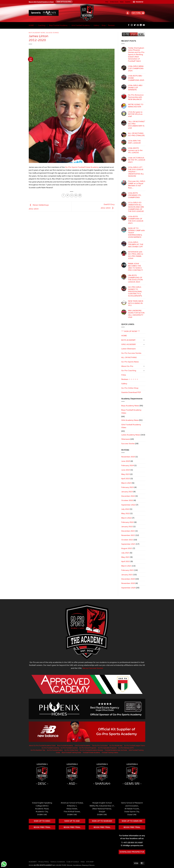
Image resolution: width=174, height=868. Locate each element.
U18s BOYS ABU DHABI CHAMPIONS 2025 (136, 78)
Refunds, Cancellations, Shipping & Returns (81, 865)
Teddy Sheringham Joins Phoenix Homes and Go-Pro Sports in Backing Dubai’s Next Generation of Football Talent (136, 55)
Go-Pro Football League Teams (134, 745)
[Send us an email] (138, 25)
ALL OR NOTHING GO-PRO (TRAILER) (136, 134)
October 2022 (127, 500)
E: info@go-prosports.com (132, 845)
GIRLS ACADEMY (129, 344)
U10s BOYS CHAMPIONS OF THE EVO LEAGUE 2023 (136, 220)
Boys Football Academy (59, 25)
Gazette (128, 2)
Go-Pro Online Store (71, 750)
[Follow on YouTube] (144, 25)
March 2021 (126, 566)
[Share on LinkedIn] (80, 195)
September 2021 (128, 544)
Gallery (96, 25)
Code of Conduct (73, 862)
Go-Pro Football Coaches (69, 748)
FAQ (107, 2)
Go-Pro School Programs (88, 748)
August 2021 (127, 548)
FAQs (124, 375)
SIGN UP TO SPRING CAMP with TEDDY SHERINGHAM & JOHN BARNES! (136, 233)
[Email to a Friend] (72, 195)
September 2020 (128, 588)
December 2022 (128, 496)
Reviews (111, 25)
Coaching (42, 25)
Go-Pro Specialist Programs (107, 748)
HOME (32, 25)
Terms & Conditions (58, 862)
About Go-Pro (127, 366)
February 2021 (128, 570)
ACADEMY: (33, 862)
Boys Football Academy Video (131, 411)
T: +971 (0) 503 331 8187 (132, 843)
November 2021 (128, 535)
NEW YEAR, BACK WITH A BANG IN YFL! (136, 303)
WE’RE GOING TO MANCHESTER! (136, 106)
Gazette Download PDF (131, 392)
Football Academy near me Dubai (116, 750)
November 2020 (128, 583)
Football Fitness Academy (91, 752)
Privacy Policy (44, 862)
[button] (139, 2)
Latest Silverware (128, 349)
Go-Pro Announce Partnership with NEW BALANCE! (136, 97)
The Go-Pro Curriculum (100, 745)
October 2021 (127, 540)
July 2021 (125, 553)
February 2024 (128, 465)
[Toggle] (144, 340)
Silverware (126, 439)
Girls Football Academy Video (131, 426)
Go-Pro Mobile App (116, 745)
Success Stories (52, 33)
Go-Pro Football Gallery (55, 750)
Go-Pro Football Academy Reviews (91, 750)
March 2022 (126, 518)
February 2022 (128, 522)
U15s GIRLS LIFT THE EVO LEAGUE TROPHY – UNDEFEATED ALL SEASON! (136, 172)
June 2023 (126, 470)
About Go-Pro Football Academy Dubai (42, 745)
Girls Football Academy (81, 25)
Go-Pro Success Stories (131, 353)
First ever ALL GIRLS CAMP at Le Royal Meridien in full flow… (137, 185)
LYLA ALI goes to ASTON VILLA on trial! (135, 114)
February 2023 (128, 487)
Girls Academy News (130, 420)
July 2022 (125, 509)
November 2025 (128, 457)
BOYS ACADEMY (128, 340)
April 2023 (126, 478)
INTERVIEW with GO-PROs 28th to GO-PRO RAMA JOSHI (136, 255)
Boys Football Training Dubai (71, 752)
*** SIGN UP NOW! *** (131, 331)
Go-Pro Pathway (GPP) (126, 748)
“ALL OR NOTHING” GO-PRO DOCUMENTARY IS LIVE (137, 125)
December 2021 (128, 531)
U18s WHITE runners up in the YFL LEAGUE (135, 150)
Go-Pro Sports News (130, 362)
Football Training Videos (110, 752)
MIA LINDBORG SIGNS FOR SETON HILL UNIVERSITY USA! (136, 314)
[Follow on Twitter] (135, 25)
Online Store (114, 2)
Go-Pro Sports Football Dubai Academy (82, 167)
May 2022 (126, 513)
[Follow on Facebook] (129, 25)
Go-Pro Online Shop (130, 388)
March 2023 (126, 483)
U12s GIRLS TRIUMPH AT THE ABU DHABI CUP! (136, 244)
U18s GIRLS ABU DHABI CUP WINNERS (135, 88)
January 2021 (127, 575)
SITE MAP (90, 862)
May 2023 (126, 474)
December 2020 (128, 579)
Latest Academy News (131, 435)
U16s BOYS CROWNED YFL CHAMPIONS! (135, 195)
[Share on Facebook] (63, 195)
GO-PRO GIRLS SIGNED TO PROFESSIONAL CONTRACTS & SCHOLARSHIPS (135, 291)
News (122, 2)
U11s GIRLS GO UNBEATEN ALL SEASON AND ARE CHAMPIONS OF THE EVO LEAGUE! (136, 207)
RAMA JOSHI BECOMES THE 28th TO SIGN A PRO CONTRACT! (135, 267)
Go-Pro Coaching (129, 370)
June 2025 (126, 461)
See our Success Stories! (93, 668)
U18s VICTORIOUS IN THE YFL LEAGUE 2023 (137, 160)
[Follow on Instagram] (132, 25)
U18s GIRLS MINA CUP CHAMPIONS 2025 (136, 68)
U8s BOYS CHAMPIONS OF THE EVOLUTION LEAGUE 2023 (135, 279)
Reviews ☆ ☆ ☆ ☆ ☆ (130, 379)
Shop (104, 25)
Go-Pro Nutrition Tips (38, 750)
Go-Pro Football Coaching (50, 748)
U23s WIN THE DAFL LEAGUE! (134, 142)
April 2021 (126, 561)
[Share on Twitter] (68, 195)
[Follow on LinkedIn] (141, 25)
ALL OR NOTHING (129, 357)
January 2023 (127, 492)
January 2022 (127, 526)
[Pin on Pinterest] (76, 195)
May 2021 (126, 557)
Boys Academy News (37, 33)
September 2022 (128, 505)
